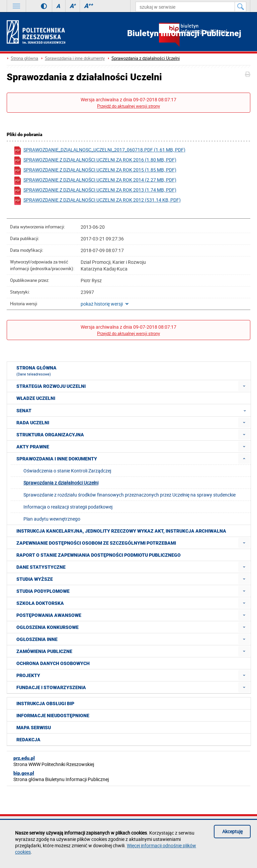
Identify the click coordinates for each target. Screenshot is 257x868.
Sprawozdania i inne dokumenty (75, 58)
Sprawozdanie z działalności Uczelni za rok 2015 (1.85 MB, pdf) (95, 171)
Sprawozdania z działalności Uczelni (146, 58)
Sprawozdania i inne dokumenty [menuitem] (57, 459)
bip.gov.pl (24, 773)
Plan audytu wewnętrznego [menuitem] (52, 519)
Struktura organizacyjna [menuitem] (50, 435)
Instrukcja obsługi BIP (45, 703)
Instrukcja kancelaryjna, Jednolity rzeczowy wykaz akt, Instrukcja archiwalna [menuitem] (121, 531)
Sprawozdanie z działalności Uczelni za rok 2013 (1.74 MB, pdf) (95, 191)
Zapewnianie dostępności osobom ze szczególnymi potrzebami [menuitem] (96, 543)
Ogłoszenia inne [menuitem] (37, 639)
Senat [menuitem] (133, 410)
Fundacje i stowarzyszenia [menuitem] (51, 687)
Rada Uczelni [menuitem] (33, 423)
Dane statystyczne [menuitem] (41, 567)
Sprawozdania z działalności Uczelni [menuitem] (61, 483)
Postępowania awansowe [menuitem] (49, 615)
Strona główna (24, 58)
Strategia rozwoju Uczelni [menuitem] (51, 386)
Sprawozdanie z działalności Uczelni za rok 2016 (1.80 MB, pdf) (95, 161)
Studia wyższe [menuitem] (35, 579)
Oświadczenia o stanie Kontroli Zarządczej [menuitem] (67, 471)
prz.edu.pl (24, 758)
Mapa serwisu (34, 728)
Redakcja (28, 740)
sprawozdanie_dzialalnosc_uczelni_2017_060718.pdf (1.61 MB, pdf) (99, 151)
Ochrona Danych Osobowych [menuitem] (53, 663)
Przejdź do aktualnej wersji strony (128, 106)
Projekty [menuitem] (28, 675)
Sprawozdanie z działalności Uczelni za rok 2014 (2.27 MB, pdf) (95, 181)
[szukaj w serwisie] (185, 7)
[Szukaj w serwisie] (241, 7)
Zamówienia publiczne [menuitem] (44, 651)
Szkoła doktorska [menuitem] (40, 603)
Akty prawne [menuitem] (33, 447)
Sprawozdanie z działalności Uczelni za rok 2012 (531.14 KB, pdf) (97, 201)
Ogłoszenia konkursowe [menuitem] (48, 627)
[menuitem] (244, 386)
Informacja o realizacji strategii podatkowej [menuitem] (68, 507)
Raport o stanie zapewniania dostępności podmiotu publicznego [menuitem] (99, 555)
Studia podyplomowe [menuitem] (43, 591)
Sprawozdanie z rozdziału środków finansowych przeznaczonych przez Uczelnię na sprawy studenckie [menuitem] (130, 495)
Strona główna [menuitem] (36, 371)
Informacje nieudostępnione (53, 716)
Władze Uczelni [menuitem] (36, 398)
